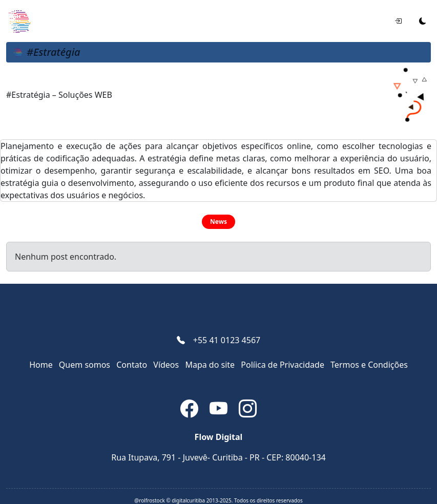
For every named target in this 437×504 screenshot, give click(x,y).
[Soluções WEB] (19, 21)
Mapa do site (210, 365)
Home (41, 365)
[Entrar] (398, 21)
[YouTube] (220, 411)
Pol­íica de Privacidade (283, 365)
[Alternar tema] (423, 21)
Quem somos (85, 365)
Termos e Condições (369, 365)
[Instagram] (248, 411)
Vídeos (166, 365)
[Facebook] (191, 411)
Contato (132, 365)
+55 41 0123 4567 (227, 340)
